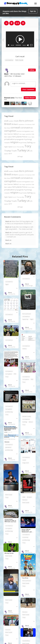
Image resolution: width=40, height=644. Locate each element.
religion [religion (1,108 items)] (14, 142)
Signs (7, 284)
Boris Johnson (27, 314)
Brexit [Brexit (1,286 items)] (8, 124)
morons (8, 630)
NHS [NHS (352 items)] (14, 137)
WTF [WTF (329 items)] (10, 154)
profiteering (9, 412)
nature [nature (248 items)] (10, 137)
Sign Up (33, 11)
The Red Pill (12, 294)
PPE (15, 374)
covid (24, 460)
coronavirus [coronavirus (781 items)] (27, 128)
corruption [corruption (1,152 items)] (10, 131)
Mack (10, 292)
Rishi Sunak (19, 60)
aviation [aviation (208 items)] (11, 121)
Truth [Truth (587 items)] (14, 151)
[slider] (18, 45)
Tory (7, 377)
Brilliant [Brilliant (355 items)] (15, 124)
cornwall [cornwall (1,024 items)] (15, 127)
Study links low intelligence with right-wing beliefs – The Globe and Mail (19, 228)
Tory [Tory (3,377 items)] (28, 146)
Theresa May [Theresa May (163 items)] (20, 147)
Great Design (29, 286)
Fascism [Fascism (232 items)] (19, 131)
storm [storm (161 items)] (15, 147)
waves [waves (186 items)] (6, 154)
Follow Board (30, 98)
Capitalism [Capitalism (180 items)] (21, 124)
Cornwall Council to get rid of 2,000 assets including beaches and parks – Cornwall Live (20, 235)
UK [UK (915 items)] (28, 151)
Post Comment (28, 89)
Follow (32, 70)
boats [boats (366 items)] (16, 121)
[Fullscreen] (31, 45)
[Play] (9, 45)
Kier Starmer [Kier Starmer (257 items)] (9, 134)
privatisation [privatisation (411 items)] (9, 139)
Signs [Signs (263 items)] (6, 147)
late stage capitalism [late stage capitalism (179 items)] (25, 134)
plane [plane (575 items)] (19, 137)
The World (28, 472)
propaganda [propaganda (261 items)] (19, 139)
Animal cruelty (27, 416)
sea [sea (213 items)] (34, 143)
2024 (24, 497)
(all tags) (20, 156)
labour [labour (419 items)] (16, 134)
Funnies (28, 358)
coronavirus (9, 60)
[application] (20, 39)
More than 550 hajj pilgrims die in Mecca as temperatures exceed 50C (19, 222)
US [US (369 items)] (31, 151)
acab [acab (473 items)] (6, 121)
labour (31, 422)
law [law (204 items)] (33, 134)
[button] (20, 39)
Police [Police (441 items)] (25, 137)
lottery (24, 349)
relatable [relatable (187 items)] (7, 143)
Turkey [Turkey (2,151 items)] (22, 150)
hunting (25, 422)
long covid (26, 463)
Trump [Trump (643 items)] (8, 151)
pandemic (8, 447)
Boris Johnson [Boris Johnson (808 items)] (26, 121)
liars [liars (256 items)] (6, 137)
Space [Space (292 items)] (10, 147)
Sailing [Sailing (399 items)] (30, 142)
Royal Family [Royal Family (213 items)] (23, 143)
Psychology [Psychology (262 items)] (28, 139)
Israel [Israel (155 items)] (32, 131)
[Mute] (28, 45)
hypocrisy (25, 319)
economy (25, 537)
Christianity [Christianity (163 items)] (28, 124)
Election (25, 500)
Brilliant (29, 497)
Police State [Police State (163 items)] (31, 137)
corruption (9, 374)
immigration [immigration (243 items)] (26, 131)
